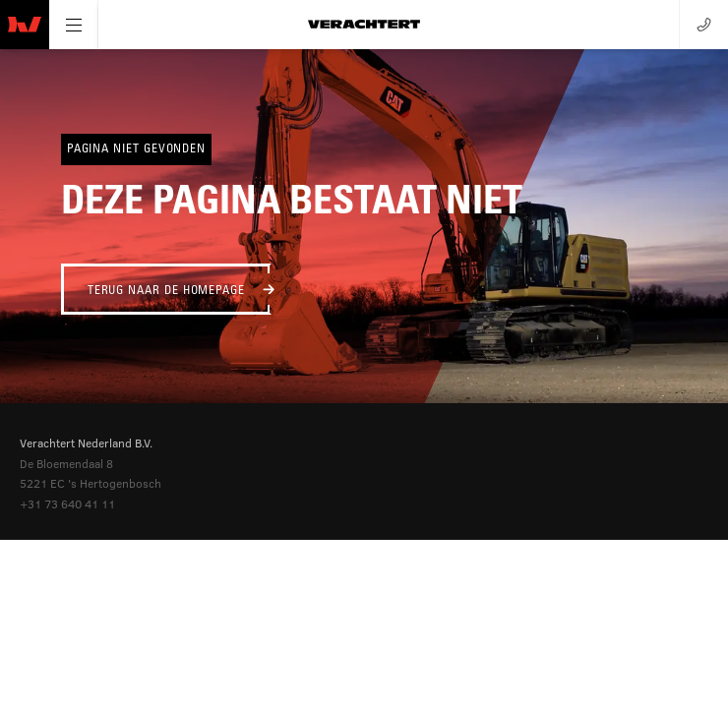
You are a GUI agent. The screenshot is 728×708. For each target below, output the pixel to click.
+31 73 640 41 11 (67, 503)
